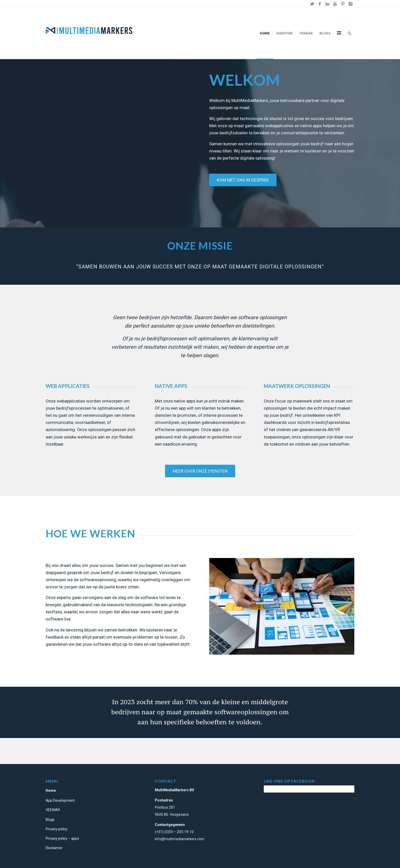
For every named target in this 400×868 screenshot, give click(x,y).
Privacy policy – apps (62, 838)
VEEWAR (53, 810)
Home (51, 791)
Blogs (50, 820)
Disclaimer (54, 848)
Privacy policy (57, 829)
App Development (60, 800)
